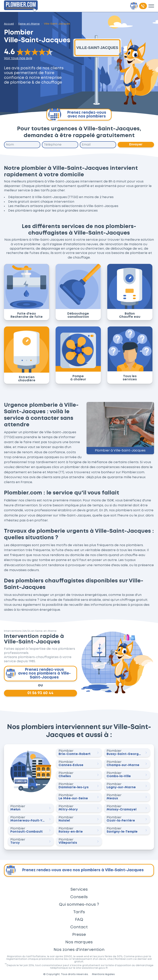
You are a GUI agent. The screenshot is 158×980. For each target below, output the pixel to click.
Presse (79, 935)
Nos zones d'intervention (79, 950)
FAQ (79, 920)
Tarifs (79, 912)
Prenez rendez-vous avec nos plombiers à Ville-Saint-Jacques (38, 673)
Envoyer (136, 145)
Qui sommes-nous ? (79, 905)
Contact (79, 927)
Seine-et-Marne (29, 24)
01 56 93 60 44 (40, 693)
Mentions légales (103, 974)
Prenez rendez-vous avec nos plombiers (77, 115)
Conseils (79, 897)
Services (79, 889)
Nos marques (79, 942)
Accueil (9, 24)
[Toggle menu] (151, 6)
